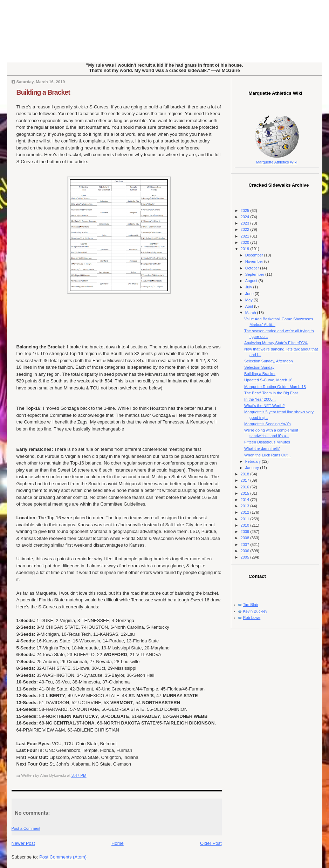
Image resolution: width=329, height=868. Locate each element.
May (249, 300)
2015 (246, 493)
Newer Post (23, 843)
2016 (246, 487)
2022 (246, 229)
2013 (246, 506)
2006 (246, 551)
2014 (246, 500)
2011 (246, 519)
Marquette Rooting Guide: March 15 (275, 387)
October (253, 268)
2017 (246, 480)
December (255, 255)
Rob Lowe (252, 617)
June (250, 294)
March (251, 313)
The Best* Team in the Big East (271, 393)
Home (118, 843)
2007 (246, 545)
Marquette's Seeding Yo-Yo (268, 424)
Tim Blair (251, 605)
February (253, 461)
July (249, 287)
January (253, 468)
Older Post (211, 843)
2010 (246, 525)
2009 (246, 532)
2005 (246, 557)
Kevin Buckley (255, 611)
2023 (246, 223)
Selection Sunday (259, 367)
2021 (246, 236)
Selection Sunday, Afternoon (269, 361)
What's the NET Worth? (264, 406)
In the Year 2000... (260, 399)
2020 (246, 242)
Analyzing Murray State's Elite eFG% (276, 343)
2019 (246, 249)
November (255, 261)
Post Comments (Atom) (63, 857)
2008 (246, 538)
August (252, 281)
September (255, 274)
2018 (246, 474)
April (250, 306)
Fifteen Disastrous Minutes (267, 442)
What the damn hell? (262, 448)
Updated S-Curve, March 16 (268, 380)
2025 (246, 211)
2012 (246, 512)
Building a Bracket (43, 92)
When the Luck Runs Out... (268, 455)
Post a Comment (26, 828)
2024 (246, 217)
